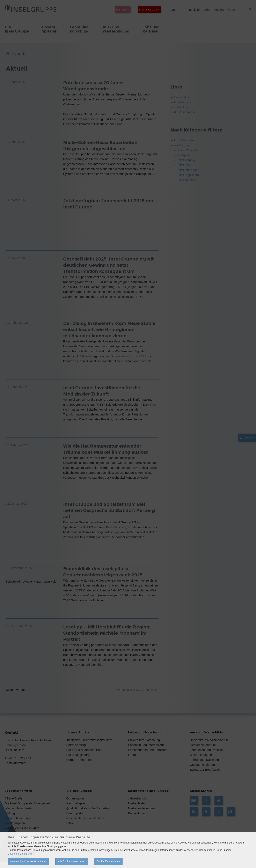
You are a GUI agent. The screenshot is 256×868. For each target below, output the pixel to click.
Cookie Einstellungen (108, 861)
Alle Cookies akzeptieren (72, 861)
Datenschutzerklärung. (20, 854)
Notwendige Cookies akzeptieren (28, 861)
